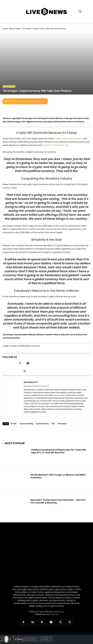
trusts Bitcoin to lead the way (55, 145)
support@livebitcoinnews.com (52, 612)
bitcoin (13, 424)
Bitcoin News (15, 29)
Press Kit (54, 614)
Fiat (53, 424)
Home (5, 29)
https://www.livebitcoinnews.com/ (36, 386)
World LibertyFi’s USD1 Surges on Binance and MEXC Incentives (58, 476)
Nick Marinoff (31, 382)
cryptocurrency (42, 424)
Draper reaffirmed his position (69, 138)
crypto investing (26, 424)
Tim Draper (62, 424)
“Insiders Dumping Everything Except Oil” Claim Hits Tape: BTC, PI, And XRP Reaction (58, 451)
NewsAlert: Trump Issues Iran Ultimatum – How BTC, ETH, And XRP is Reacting (58, 501)
